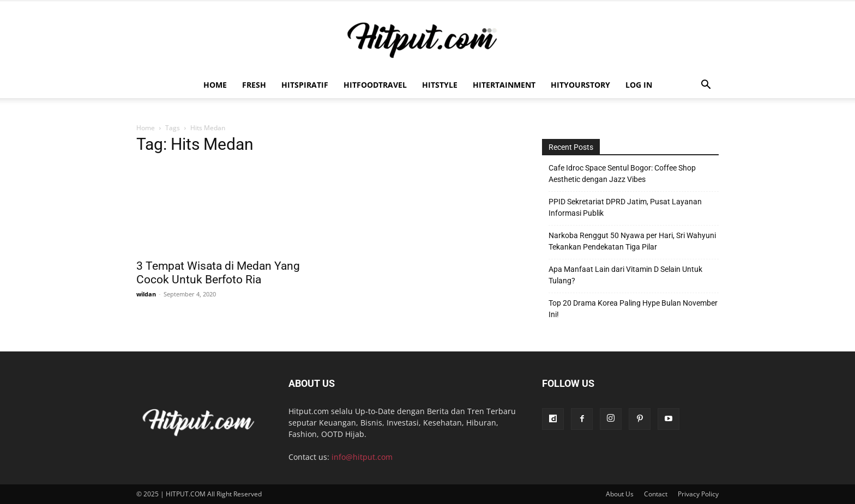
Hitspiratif (305, 85)
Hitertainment (504, 85)
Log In (639, 85)
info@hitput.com (362, 457)
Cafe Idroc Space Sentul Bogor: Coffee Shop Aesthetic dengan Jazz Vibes (622, 174)
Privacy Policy (698, 494)
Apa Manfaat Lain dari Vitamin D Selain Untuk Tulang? (625, 275)
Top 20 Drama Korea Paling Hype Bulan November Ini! (633, 309)
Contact (656, 494)
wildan (146, 294)
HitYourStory (580, 85)
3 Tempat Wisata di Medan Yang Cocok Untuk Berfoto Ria (218, 273)
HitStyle (440, 85)
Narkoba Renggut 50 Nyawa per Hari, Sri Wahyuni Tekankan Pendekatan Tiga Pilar (632, 241)
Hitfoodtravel (375, 85)
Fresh (254, 85)
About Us (620, 494)
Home (215, 85)
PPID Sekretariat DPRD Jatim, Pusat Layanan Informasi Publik (625, 207)
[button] (706, 86)
